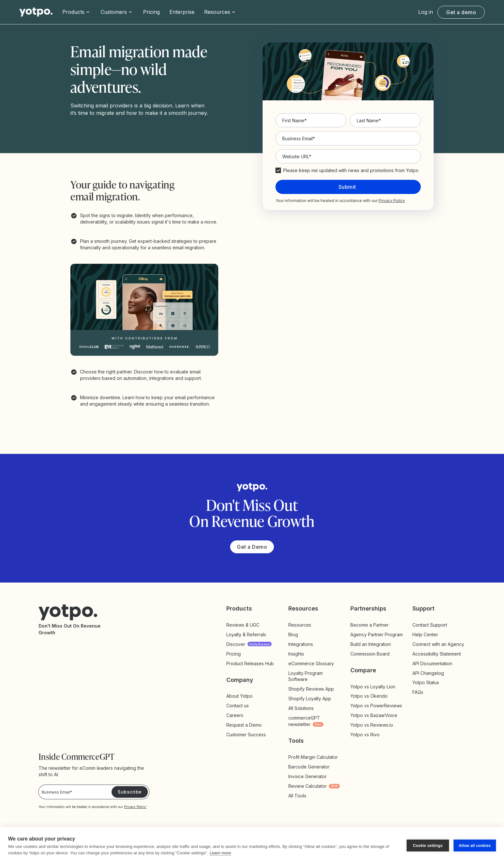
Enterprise (182, 12)
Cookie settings (428, 846)
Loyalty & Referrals (246, 634)
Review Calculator (314, 786)
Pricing (151, 12)
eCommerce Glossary (311, 663)
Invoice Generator (307, 776)
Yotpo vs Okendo (369, 696)
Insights (303, 654)
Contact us (238, 706)
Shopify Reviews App (311, 689)
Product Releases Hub (250, 663)
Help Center (425, 634)
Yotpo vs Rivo (365, 735)
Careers (235, 715)
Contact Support (430, 625)
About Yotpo (239, 696)
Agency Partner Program (377, 634)
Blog (293, 634)
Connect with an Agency (438, 644)
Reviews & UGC (243, 625)
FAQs (418, 692)
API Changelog (428, 673)
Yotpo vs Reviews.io (372, 725)
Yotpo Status (426, 682)
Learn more (220, 853)
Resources (300, 625)
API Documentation (432, 663)
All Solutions (301, 708)
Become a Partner (369, 625)
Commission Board (370, 654)
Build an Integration (371, 644)
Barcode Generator (309, 767)
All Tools (297, 796)
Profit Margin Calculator (313, 757)
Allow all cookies (475, 846)
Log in (426, 12)
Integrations (301, 644)
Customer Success (246, 735)
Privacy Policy (392, 201)
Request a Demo (244, 725)
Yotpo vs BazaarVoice (374, 715)
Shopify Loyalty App (310, 699)
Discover (249, 644)
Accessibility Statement (437, 654)
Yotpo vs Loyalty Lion (373, 687)
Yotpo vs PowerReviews (376, 706)
